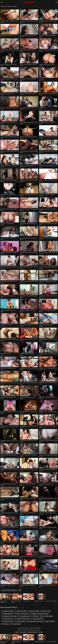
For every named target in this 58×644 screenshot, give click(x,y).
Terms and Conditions (32, 632)
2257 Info (41, 632)
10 (20, 590)
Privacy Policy (23, 632)
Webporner (29, 2)
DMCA (17, 632)
